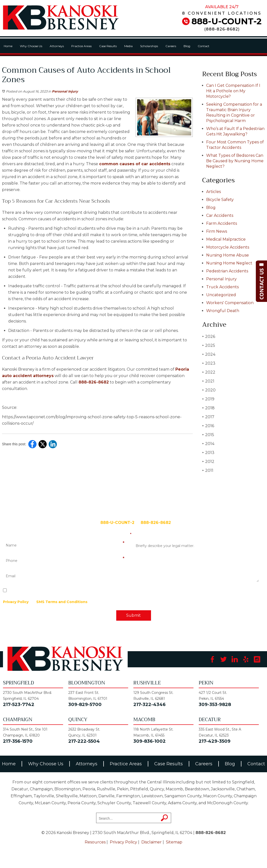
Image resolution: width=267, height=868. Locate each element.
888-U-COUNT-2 (227, 21)
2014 (208, 444)
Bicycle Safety (220, 200)
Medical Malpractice (226, 239)
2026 (209, 337)
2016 (208, 426)
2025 (209, 345)
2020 (209, 390)
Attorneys (57, 46)
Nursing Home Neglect (229, 263)
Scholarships (149, 46)
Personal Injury (65, 91)
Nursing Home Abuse (228, 255)
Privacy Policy (16, 602)
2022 (209, 372)
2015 (208, 435)
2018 (208, 408)
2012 (208, 462)
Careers (171, 46)
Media (128, 46)
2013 (208, 453)
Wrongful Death (223, 311)
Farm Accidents (222, 223)
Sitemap (174, 842)
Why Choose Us (31, 46)
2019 (208, 399)
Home (8, 46)
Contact (204, 46)
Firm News (217, 231)
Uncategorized (221, 295)
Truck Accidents (222, 287)
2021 (208, 381)
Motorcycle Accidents (228, 247)
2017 (208, 417)
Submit (133, 615)
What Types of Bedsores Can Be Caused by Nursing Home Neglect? (235, 161)
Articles (213, 192)
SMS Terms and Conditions (62, 602)
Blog (187, 46)
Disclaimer (152, 842)
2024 (209, 354)
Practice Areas (81, 46)
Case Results (108, 46)
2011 (208, 470)
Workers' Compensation (230, 303)
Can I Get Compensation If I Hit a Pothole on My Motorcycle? (233, 91)
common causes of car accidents (135, 164)
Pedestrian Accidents (227, 271)
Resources (95, 842)
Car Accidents (220, 215)
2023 (209, 363)
